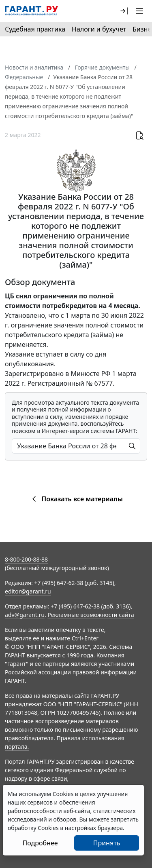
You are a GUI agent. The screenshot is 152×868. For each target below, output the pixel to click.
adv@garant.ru (25, 615)
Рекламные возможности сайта (91, 615)
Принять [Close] (107, 843)
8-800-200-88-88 (26, 559)
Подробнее (40, 843)
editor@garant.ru (28, 591)
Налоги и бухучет (99, 29)
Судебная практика (35, 29)
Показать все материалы (76, 499)
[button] (124, 11)
